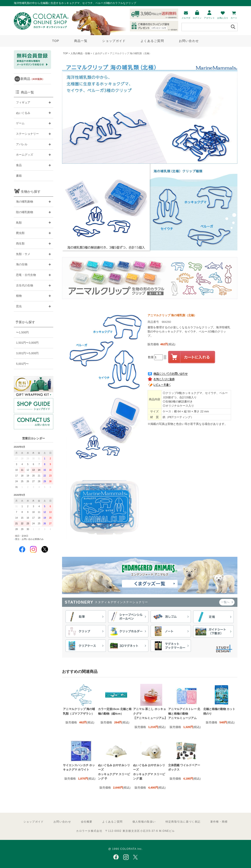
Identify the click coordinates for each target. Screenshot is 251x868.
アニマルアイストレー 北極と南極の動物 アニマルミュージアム (184, 713)
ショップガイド (114, 41)
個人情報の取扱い (144, 822)
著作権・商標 (219, 822)
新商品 (32, 79)
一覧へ (227, 602)
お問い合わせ (189, 41)
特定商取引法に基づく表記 (183, 822)
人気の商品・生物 (80, 53)
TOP (56, 41)
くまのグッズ (100, 53)
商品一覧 (81, 41)
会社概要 (87, 822)
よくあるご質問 (152, 41)
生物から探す (31, 191)
